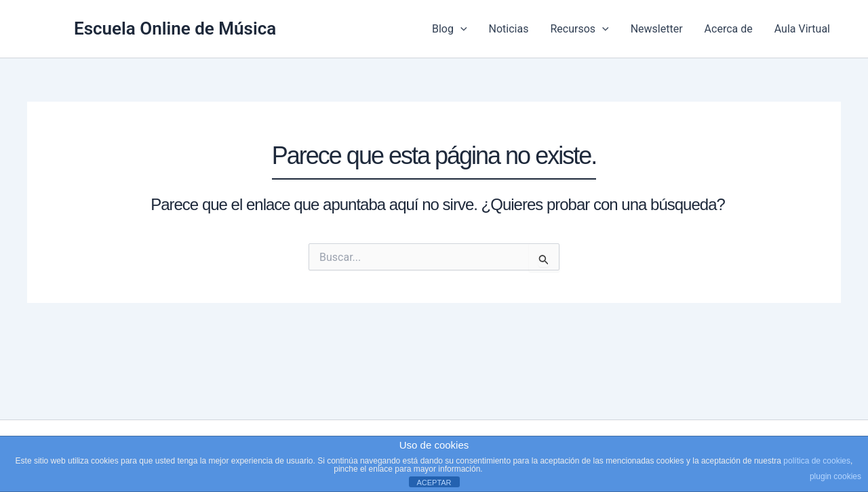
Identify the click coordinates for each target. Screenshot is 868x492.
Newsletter (657, 29)
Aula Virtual (802, 29)
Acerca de (729, 29)
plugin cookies (835, 476)
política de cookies (817, 461)
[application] (460, 29)
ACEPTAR (434, 483)
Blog (450, 29)
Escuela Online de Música (175, 28)
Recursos (579, 29)
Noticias (509, 29)
